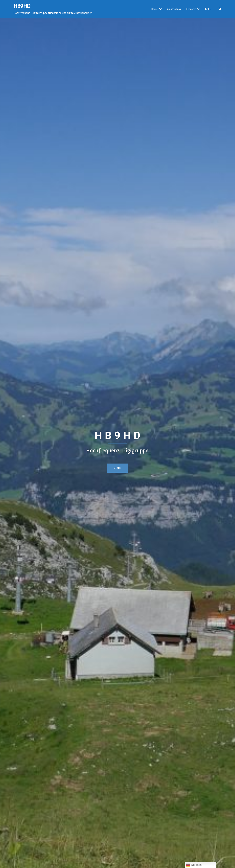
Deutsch (194, 865)
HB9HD (22, 6)
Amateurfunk (174, 9)
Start (118, 468)
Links (208, 9)
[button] (220, 9)
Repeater (191, 9)
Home (155, 9)
